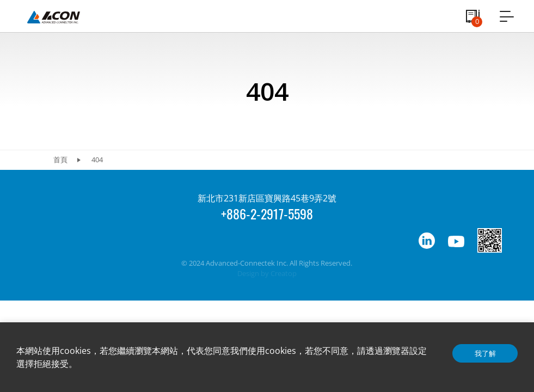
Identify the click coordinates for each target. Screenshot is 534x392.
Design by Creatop (267, 273)
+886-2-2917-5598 (267, 213)
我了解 (485, 353)
